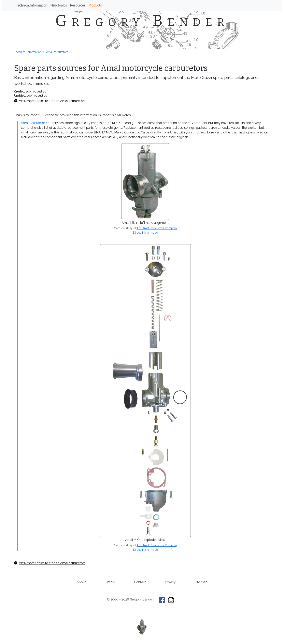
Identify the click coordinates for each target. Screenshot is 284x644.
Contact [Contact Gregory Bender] (140, 582)
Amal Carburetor (33, 123)
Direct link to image (145, 233)
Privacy (170, 582)
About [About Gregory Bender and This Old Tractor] (81, 582)
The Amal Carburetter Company (157, 228)
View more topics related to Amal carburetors (50, 101)
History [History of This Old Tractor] (110, 582)
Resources (78, 5)
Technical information (31, 5)
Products (95, 5)
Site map (201, 582)
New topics (59, 5)
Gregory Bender (142, 21)
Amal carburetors (57, 52)
